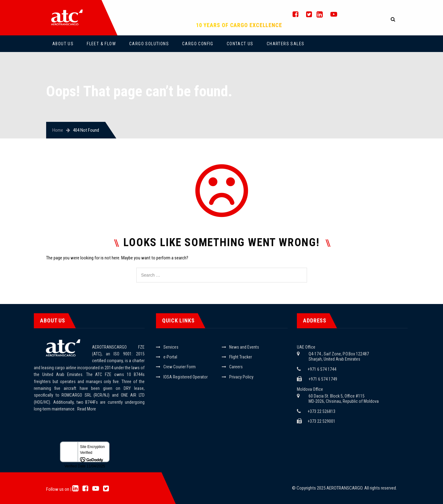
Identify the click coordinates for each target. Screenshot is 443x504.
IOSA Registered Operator (186, 377)
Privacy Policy (241, 377)
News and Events (244, 347)
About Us (63, 44)
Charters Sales (286, 44)
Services (171, 347)
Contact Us (240, 44)
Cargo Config (198, 44)
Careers (236, 367)
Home (58, 130)
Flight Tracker (241, 357)
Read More (87, 409)
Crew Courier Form (180, 367)
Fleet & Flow (101, 44)
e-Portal (170, 357)
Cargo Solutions (149, 44)
